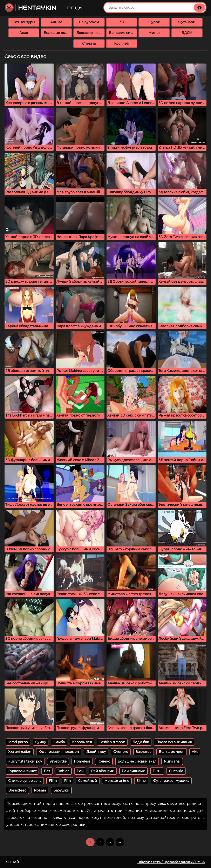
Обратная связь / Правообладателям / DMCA (171, 862)
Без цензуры (24, 22)
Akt (195, 752)
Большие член (172, 752)
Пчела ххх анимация (174, 742)
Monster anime (117, 781)
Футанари (187, 22)
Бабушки (61, 790)
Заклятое (144, 752)
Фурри (154, 22)
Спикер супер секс (25, 781)
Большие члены (91, 33)
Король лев (82, 742)
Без (47, 771)
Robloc (63, 771)
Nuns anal (172, 761)
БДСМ (187, 33)
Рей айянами (134, 771)
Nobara (40, 790)
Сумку (41, 742)
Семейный (88, 781)
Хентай (12, 862)
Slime (141, 781)
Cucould (176, 771)
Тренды (74, 8)
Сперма (89, 43)
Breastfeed (17, 790)
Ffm (67, 781)
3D (122, 22)
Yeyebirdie (58, 761)
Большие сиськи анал (137, 761)
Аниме (56, 22)
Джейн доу (96, 752)
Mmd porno (18, 742)
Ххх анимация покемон (59, 752)
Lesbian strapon (112, 742)
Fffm (53, 781)
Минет (154, 33)
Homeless (82, 761)
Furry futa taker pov (25, 761)
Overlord (121, 752)
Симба (59, 742)
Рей (80, 771)
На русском (89, 22)
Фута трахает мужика (171, 781)
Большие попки (58, 33)
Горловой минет (22, 771)
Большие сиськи (123, 33)
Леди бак (141, 742)
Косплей (122, 43)
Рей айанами (103, 771)
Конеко (104, 761)
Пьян (157, 771)
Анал (24, 33)
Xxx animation (20, 752)
